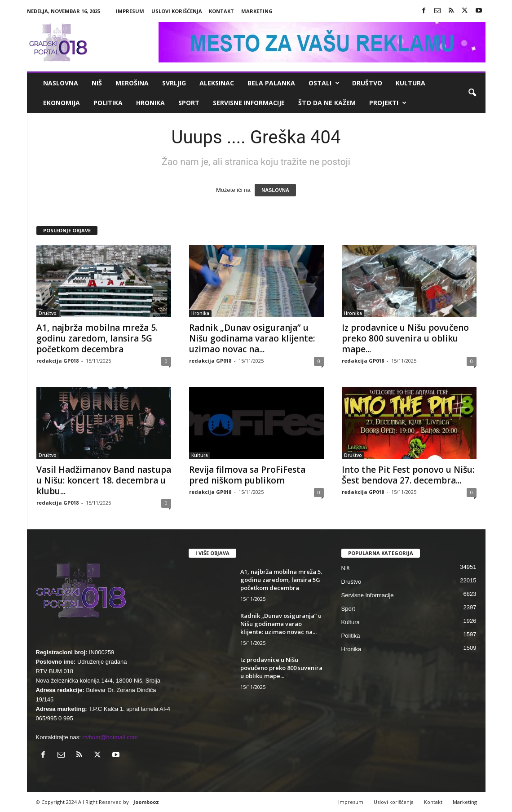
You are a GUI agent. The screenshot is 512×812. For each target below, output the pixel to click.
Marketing (257, 11)
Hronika (150, 103)
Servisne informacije (249, 103)
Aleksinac (217, 83)
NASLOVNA (275, 190)
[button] (472, 93)
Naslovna (61, 83)
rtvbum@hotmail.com (110, 737)
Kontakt (221, 11)
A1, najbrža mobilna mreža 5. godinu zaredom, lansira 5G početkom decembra (97, 338)
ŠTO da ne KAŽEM (327, 103)
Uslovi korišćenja (177, 11)
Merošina (132, 83)
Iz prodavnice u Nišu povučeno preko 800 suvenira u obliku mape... (405, 338)
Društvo (367, 83)
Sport (189, 103)
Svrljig (174, 83)
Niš (97, 83)
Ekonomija (62, 103)
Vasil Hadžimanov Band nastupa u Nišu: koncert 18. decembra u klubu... (104, 480)
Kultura (410, 83)
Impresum (130, 11)
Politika (108, 103)
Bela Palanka (271, 83)
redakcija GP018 (57, 361)
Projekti (388, 103)
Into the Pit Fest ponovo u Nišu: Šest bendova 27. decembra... (408, 475)
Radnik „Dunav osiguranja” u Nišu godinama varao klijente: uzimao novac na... (252, 338)
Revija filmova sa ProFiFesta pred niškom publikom (247, 475)
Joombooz (146, 802)
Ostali (324, 83)
